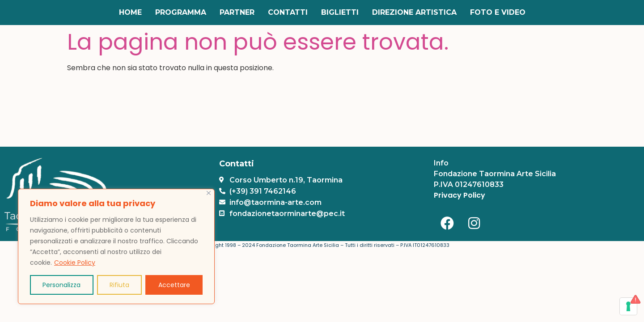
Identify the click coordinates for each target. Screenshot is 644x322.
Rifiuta (119, 285)
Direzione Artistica (414, 12)
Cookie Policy (75, 263)
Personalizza (61, 285)
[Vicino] (209, 193)
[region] (116, 246)
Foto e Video (498, 12)
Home (130, 12)
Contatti (288, 12)
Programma (181, 12)
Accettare (174, 285)
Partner (237, 12)
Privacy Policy (460, 195)
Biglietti (340, 12)
